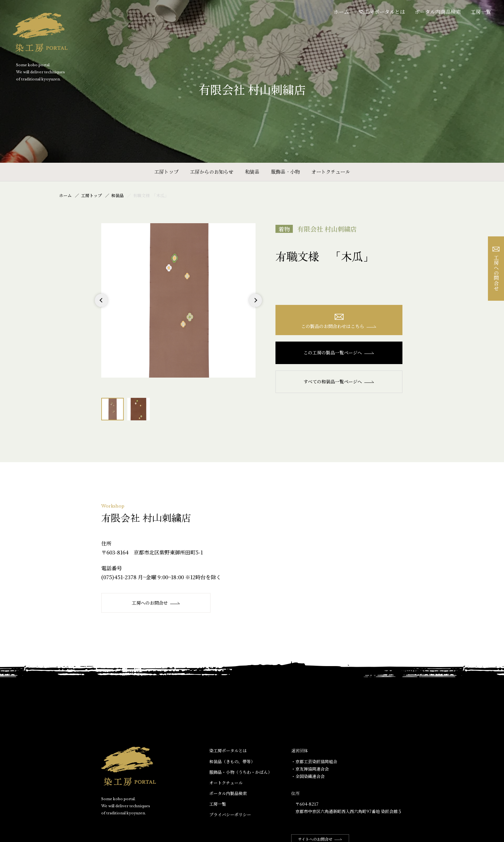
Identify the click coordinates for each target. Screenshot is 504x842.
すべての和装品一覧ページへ (339, 381)
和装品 (252, 172)
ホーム (341, 12)
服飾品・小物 (285, 172)
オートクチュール (331, 172)
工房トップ (166, 172)
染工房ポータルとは (382, 12)
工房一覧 (481, 12)
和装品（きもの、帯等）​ (232, 761)
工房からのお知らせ (212, 172)
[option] (178, 300)
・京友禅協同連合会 (310, 769)
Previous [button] (101, 307)
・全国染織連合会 (308, 776)
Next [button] (255, 307)
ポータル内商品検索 (438, 12)
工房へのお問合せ (156, 603)
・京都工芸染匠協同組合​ (314, 761)
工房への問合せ (496, 269)
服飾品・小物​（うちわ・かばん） (241, 772)
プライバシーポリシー (230, 815)
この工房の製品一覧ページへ (339, 352)
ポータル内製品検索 (228, 793)
